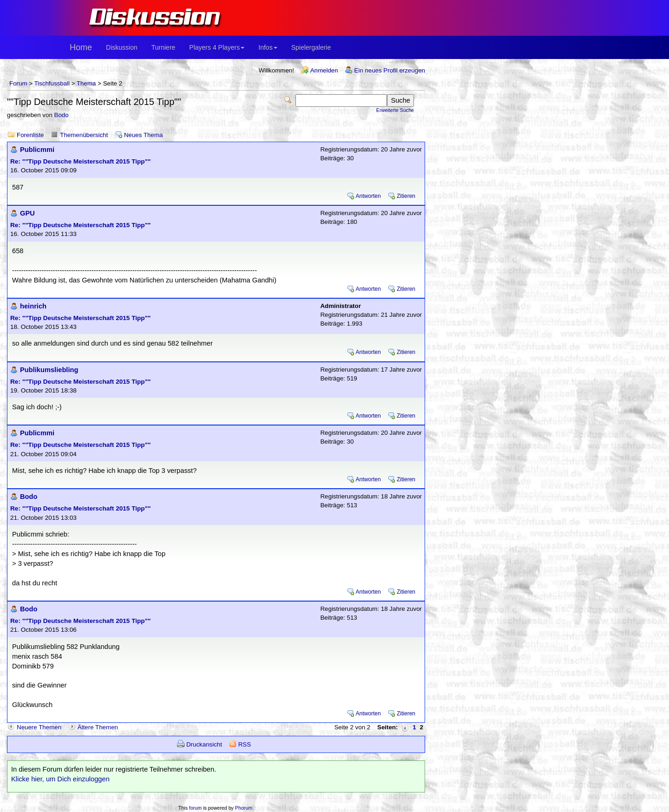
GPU (27, 213)
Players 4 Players (217, 47)
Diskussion (122, 47)
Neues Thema (143, 135)
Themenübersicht (84, 135)
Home (81, 47)
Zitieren (406, 196)
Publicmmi (37, 150)
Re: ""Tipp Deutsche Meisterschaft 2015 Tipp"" (81, 161)
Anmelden (324, 70)
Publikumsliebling (49, 370)
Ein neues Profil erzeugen (390, 70)
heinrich (33, 306)
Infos (268, 47)
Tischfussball (52, 83)
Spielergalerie (311, 47)
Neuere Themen (39, 727)
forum (195, 808)
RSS (245, 744)
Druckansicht (204, 744)
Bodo (62, 115)
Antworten (368, 196)
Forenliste (30, 135)
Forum (18, 83)
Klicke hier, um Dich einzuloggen (60, 779)
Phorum (244, 808)
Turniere (164, 47)
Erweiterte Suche (395, 110)
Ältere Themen (98, 727)
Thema (86, 83)
